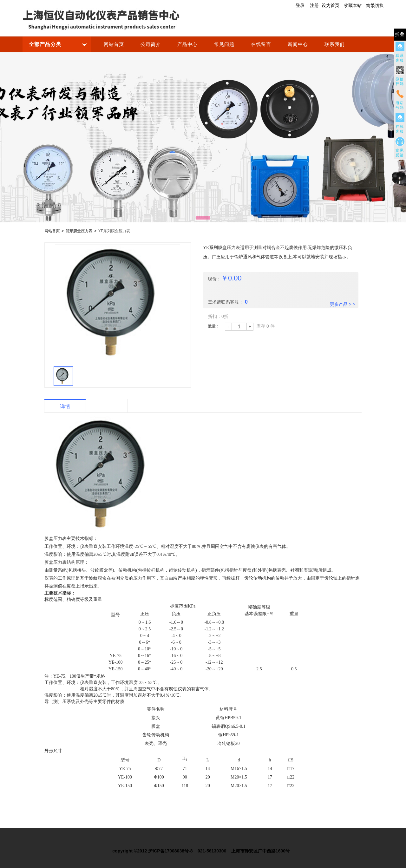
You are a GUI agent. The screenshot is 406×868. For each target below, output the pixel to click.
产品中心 (187, 44)
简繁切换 (375, 5)
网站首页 (114, 44)
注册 (314, 5)
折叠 (400, 34)
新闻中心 (298, 44)
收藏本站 (353, 5)
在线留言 (261, 44)
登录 (300, 5)
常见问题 (224, 44)
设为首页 (331, 5)
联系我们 (335, 44)
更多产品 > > (343, 304)
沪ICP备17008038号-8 (170, 851)
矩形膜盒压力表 (79, 231)
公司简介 (151, 44)
